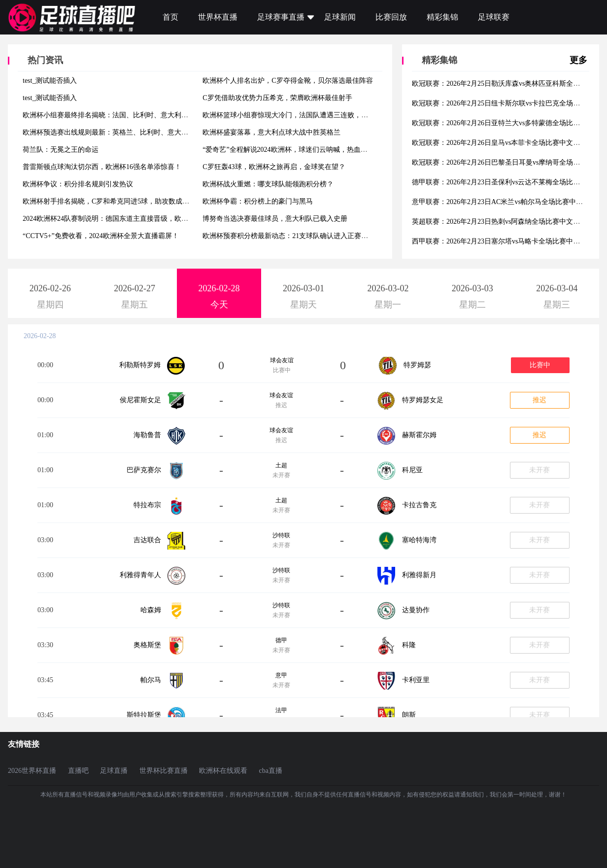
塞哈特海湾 (419, 540)
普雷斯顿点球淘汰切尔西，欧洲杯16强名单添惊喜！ (102, 167)
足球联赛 (494, 17)
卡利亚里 (416, 680)
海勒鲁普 (147, 435)
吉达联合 (147, 540)
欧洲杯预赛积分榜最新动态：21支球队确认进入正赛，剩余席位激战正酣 (313, 236)
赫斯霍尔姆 (419, 435)
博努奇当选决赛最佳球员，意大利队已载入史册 (275, 219)
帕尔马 (151, 680)
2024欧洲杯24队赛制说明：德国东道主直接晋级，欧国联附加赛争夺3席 (131, 219)
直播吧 (78, 771)
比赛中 (540, 365)
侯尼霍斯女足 (140, 400)
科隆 (409, 645)
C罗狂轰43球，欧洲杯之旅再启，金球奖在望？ (274, 167)
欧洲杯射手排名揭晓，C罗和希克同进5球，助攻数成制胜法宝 (116, 201)
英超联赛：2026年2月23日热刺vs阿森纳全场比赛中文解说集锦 (506, 222)
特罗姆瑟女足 (423, 400)
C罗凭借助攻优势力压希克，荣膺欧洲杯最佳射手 (277, 98)
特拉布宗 (147, 505)
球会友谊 (282, 360)
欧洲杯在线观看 (223, 771)
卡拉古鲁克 (419, 505)
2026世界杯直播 (32, 771)
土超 (281, 465)
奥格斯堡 (147, 645)
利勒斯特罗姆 (140, 365)
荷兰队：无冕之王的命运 (61, 150)
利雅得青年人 (140, 575)
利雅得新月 (419, 575)
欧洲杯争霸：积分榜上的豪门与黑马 (258, 201)
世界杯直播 (218, 17)
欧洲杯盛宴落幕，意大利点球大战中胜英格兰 (271, 132)
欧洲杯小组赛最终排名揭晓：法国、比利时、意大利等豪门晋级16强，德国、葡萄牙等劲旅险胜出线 (174, 115)
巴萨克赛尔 (144, 470)
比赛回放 (391, 17)
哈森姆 (151, 610)
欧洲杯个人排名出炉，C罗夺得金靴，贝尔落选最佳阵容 (287, 81)
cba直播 (271, 771)
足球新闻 (340, 17)
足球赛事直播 (281, 17)
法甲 (281, 710)
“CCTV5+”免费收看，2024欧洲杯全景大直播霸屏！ (101, 236)
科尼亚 (412, 470)
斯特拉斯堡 (144, 715)
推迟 (540, 400)
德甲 (281, 640)
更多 (578, 60)
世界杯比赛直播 (164, 771)
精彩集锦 (442, 17)
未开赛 (540, 470)
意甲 (281, 675)
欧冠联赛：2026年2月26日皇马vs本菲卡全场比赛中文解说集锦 (506, 143)
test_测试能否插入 (50, 81)
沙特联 (281, 535)
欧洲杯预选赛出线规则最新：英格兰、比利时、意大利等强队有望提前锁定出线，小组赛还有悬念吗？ (178, 132)
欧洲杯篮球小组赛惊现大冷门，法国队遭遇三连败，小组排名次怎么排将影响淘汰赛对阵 (337, 115)
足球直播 (114, 771)
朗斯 (409, 715)
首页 (170, 17)
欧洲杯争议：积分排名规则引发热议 (78, 184)
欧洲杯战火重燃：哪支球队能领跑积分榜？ (268, 184)
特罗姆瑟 (417, 365)
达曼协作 (416, 610)
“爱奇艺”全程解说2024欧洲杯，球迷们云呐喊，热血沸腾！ (292, 150)
